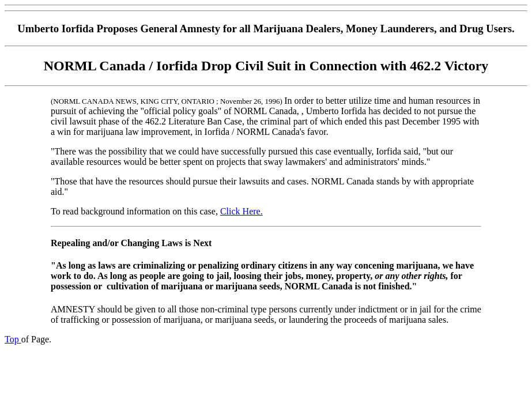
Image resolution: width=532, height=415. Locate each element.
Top (13, 339)
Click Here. (242, 211)
